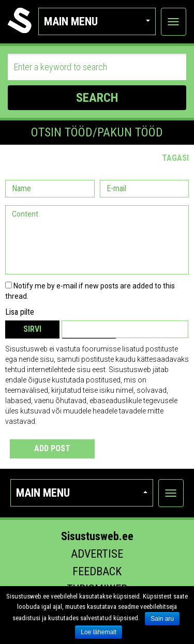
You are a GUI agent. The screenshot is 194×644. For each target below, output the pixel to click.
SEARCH (97, 98)
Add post (52, 448)
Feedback (97, 571)
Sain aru (162, 619)
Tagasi (175, 158)
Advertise (97, 554)
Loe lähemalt (99, 632)
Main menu (97, 21)
